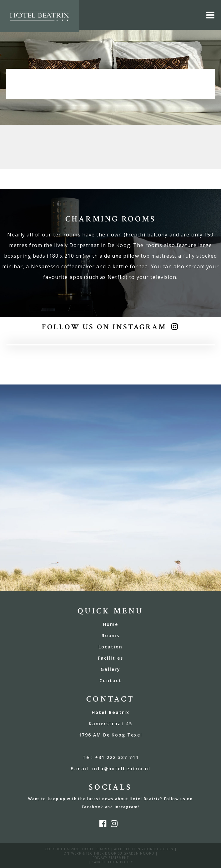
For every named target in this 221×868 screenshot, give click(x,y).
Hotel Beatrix (96, 849)
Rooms (111, 635)
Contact (111, 680)
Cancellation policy (112, 862)
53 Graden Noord (136, 853)
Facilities (111, 658)
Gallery (111, 669)
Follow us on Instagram (104, 327)
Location (111, 647)
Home (111, 624)
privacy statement (111, 858)
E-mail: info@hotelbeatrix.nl (111, 769)
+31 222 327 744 (117, 757)
